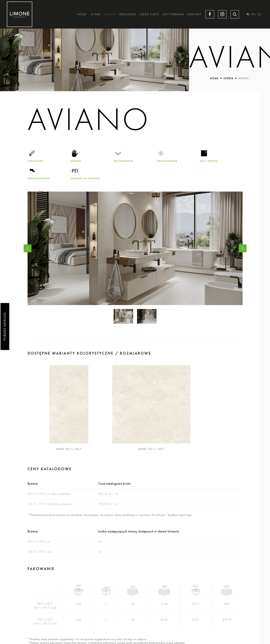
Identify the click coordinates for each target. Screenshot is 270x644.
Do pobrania (173, 14)
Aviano (244, 78)
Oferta (110, 14)
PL (248, 14)
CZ (259, 14)
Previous (28, 248)
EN (254, 14)
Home (82, 14)
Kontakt (194, 14)
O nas (96, 14)
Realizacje (128, 14)
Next (243, 248)
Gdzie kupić (149, 14)
